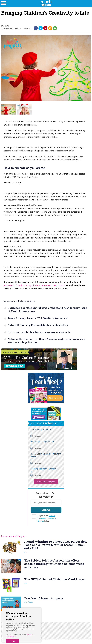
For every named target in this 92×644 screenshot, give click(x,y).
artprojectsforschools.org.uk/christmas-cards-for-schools (35, 285)
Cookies (41, 521)
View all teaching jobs (46, 482)
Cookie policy (11, 637)
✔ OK (12, 641)
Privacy (29, 635)
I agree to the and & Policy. (48, 518)
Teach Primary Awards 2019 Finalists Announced (38, 318)
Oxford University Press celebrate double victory (38, 325)
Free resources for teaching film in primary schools (39, 332)
